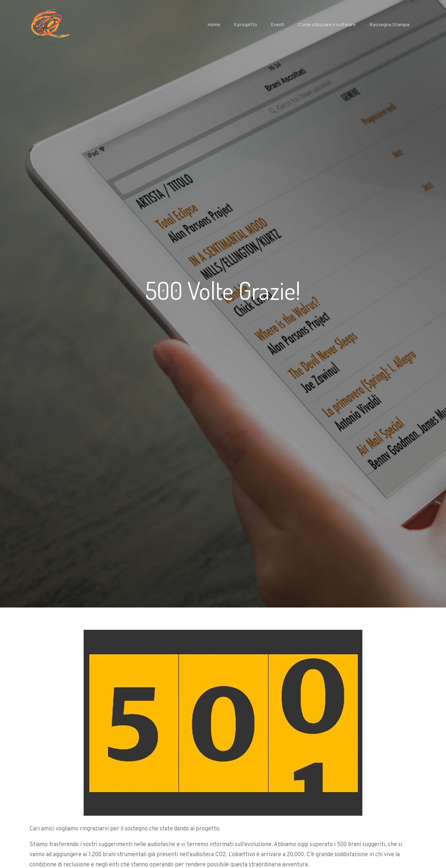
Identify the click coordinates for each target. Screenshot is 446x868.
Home (214, 25)
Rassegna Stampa (390, 25)
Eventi (278, 25)
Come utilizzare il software (327, 25)
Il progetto (246, 25)
